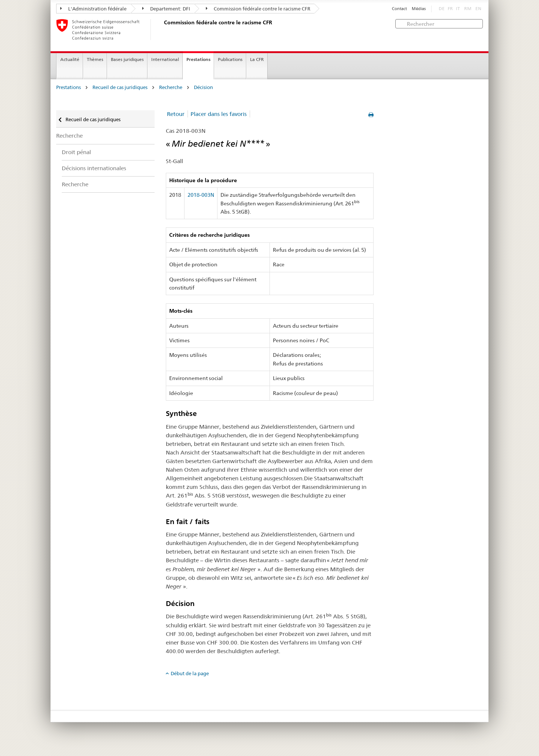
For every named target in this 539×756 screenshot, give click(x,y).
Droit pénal (76, 152)
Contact (399, 9)
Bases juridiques (127, 59)
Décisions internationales (94, 168)
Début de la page (190, 673)
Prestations (198, 59)
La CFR (257, 59)
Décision (203, 87)
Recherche (171, 87)
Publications (230, 59)
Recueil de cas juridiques (120, 87)
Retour (176, 114)
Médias (419, 9)
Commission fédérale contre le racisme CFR (258, 9)
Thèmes (95, 59)
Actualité (70, 59)
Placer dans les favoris (219, 114)
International (165, 59)
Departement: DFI (166, 9)
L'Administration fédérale (93, 9)
